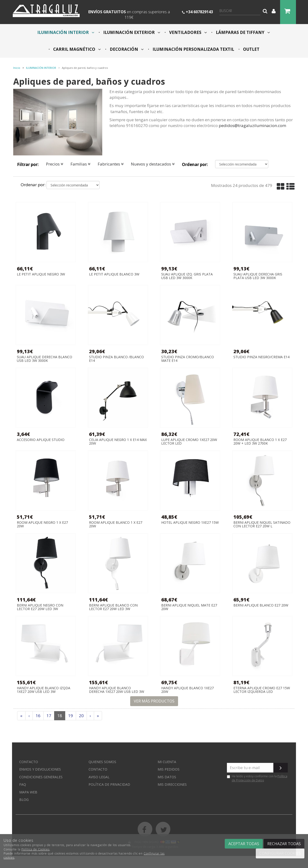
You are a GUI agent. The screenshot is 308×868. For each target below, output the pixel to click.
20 (81, 716)
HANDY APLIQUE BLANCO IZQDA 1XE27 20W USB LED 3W (44, 690)
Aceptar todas (244, 844)
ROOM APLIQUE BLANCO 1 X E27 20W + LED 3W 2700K (260, 442)
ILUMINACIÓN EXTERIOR (131, 32)
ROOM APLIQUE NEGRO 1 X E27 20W (42, 524)
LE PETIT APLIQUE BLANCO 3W (114, 274)
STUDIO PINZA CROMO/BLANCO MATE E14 (188, 359)
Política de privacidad (109, 784)
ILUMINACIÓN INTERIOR (66, 32)
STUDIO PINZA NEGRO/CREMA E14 (261, 357)
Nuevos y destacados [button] (153, 164)
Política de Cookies (35, 849)
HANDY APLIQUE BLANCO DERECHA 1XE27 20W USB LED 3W (117, 690)
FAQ (23, 784)
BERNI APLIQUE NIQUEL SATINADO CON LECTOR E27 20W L (262, 524)
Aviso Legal (99, 777)
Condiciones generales (41, 777)
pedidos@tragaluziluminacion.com (252, 125)
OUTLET (251, 49)
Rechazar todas (284, 844)
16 (38, 716)
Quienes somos (102, 762)
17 (49, 716)
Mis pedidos (169, 769)
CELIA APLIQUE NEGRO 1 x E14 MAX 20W (118, 442)
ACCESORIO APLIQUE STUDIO (41, 440)
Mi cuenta (167, 762)
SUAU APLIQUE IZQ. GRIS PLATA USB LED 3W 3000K (187, 276)
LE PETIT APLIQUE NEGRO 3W (41, 274)
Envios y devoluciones (40, 769)
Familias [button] (80, 164)
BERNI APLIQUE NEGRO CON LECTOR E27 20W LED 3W (40, 607)
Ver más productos (154, 701)
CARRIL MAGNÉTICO (77, 49)
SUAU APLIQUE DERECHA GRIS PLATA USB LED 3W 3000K (258, 276)
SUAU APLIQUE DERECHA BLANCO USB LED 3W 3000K (45, 359)
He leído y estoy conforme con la (257, 778)
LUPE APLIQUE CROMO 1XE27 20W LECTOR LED (189, 442)
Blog (24, 800)
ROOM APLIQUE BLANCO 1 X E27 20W (116, 524)
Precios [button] (55, 164)
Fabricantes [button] (111, 164)
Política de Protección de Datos (260, 778)
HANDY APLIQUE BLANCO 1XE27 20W (187, 690)
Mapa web (28, 792)
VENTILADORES (188, 32)
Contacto (29, 762)
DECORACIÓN (126, 49)
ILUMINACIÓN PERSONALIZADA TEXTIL (193, 49)
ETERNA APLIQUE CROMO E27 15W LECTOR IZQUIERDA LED (262, 690)
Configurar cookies (280, 853)
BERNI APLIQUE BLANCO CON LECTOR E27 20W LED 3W (113, 607)
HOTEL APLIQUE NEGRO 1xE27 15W (190, 523)
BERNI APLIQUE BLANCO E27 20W (261, 605)
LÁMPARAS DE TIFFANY (242, 32)
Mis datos (167, 777)
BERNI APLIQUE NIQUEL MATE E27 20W (189, 607)
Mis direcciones (172, 784)
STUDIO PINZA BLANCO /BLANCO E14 (116, 359)
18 (60, 716)
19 (71, 716)
